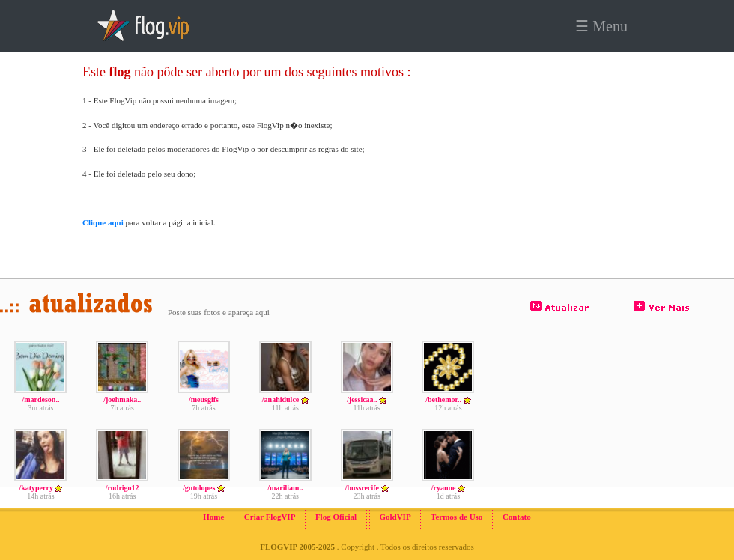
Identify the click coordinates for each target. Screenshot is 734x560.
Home (213, 517)
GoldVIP (395, 517)
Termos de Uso (457, 517)
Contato (517, 517)
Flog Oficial (336, 517)
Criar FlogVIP (270, 517)
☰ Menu (601, 26)
